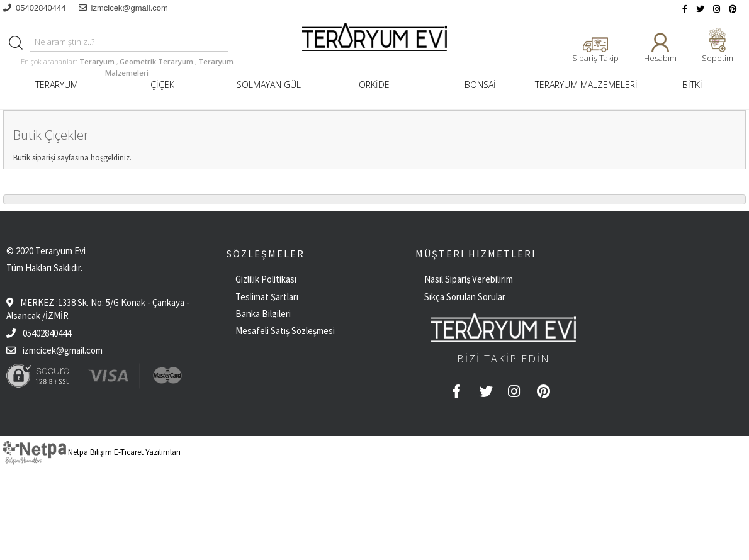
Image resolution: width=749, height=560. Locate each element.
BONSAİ (480, 85)
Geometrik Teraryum (157, 61)
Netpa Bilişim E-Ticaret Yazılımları (92, 452)
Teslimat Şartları (267, 297)
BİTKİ (692, 85)
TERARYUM (57, 85)
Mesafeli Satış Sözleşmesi (285, 331)
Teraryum (98, 61)
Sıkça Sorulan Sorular (465, 297)
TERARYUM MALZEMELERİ (586, 85)
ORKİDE (374, 85)
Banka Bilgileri (263, 314)
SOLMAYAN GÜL (269, 85)
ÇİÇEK (162, 85)
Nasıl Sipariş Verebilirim (469, 279)
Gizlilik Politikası (266, 279)
